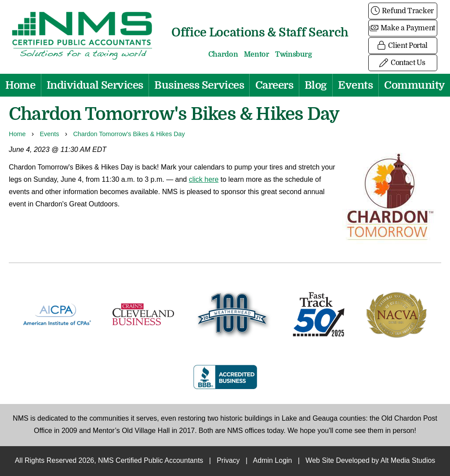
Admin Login (273, 461)
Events (355, 85)
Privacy (228, 461)
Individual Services (95, 85)
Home (20, 85)
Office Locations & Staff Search (260, 32)
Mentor (257, 54)
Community (414, 85)
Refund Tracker (403, 11)
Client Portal (403, 46)
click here (204, 180)
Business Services (199, 85)
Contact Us (403, 63)
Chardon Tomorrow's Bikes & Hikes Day (129, 134)
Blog (316, 85)
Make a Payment (403, 28)
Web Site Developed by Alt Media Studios (370, 461)
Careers (274, 85)
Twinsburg (293, 54)
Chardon (223, 54)
